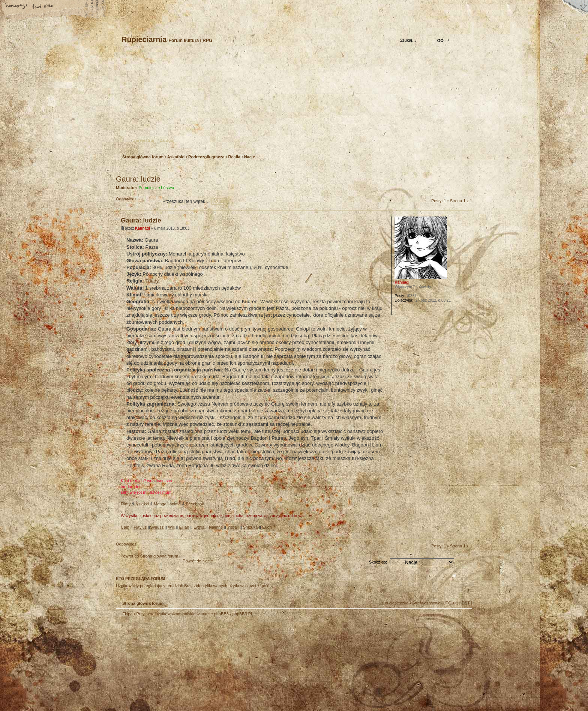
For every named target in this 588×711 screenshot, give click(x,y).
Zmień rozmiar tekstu (43, 6)
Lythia (199, 527)
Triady (152, 281)
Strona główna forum (293, 103)
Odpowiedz (134, 201)
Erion (267, 527)
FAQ (69, 6)
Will (171, 527)
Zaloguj (167, 140)
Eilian (184, 527)
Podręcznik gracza (206, 157)
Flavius (140, 527)
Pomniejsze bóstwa (157, 188)
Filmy (126, 504)
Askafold (176, 157)
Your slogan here (234, 665)
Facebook (195, 504)
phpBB (200, 664)
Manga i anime (167, 504)
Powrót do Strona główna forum (149, 556)
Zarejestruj (144, 140)
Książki (142, 504)
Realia (234, 157)
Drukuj (467, 169)
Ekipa (127, 614)
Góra (466, 533)
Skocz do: (378, 562)
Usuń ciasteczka (393, 603)
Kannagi (142, 228)
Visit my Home (450, 686)
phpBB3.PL (243, 614)
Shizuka (250, 527)
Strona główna (17, 6)
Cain (125, 527)
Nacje (250, 157)
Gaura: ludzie (138, 179)
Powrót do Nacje (198, 561)
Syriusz (157, 527)
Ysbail (233, 527)
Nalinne (216, 527)
